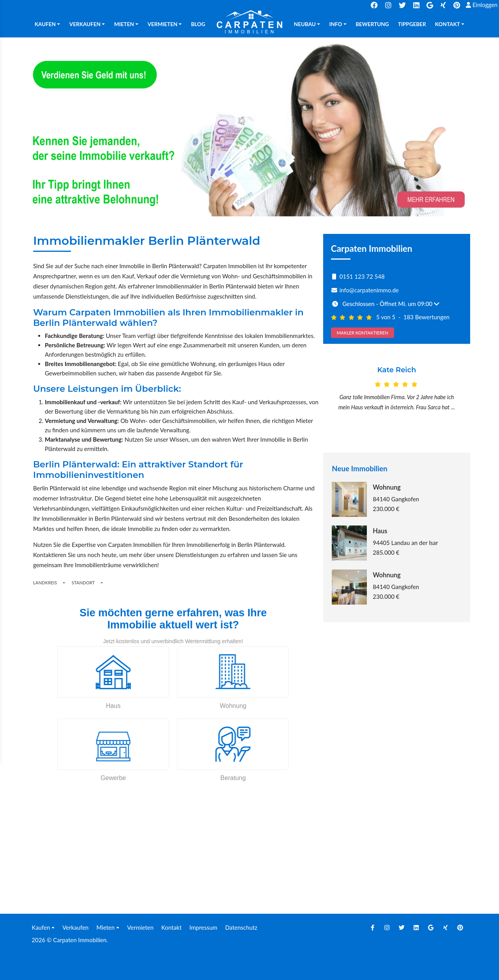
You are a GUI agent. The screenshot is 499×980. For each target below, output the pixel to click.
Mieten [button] (124, 24)
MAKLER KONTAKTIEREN (363, 333)
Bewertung (372, 24)
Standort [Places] (83, 583)
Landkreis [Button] (45, 583)
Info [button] (336, 24)
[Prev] (334, 399)
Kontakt (172, 927)
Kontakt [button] (448, 24)
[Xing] (446, 927)
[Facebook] (372, 927)
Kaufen (41, 927)
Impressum (203, 927)
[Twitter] (402, 927)
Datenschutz (241, 927)
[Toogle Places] (102, 582)
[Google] (431, 927)
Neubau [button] (305, 24)
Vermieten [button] (162, 24)
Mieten (105, 927)
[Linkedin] (416, 927)
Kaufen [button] (45, 24)
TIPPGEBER (412, 24)
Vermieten (140, 927)
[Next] (459, 399)
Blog (198, 24)
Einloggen (482, 5)
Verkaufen (75, 927)
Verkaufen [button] (85, 24)
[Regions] (64, 582)
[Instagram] (387, 927)
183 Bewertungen (427, 317)
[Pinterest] (460, 927)
